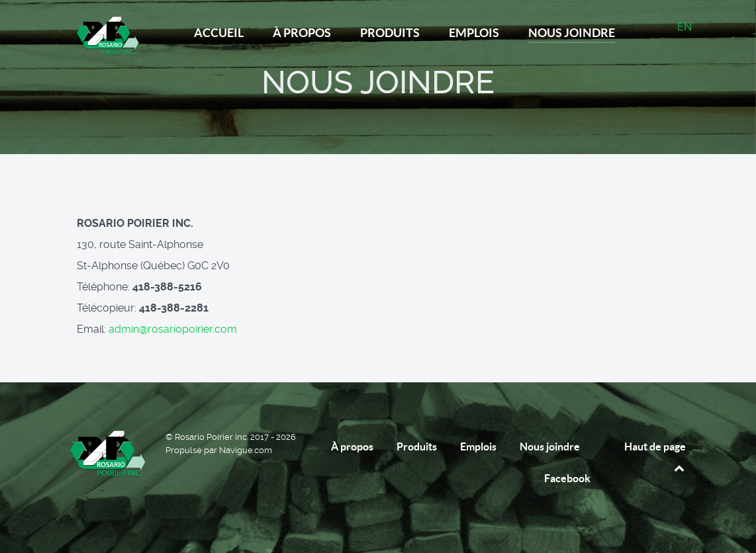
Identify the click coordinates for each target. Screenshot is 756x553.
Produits (417, 447)
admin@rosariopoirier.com (173, 329)
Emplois (478, 447)
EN (685, 27)
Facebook (567, 478)
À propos (352, 447)
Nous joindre (550, 447)
